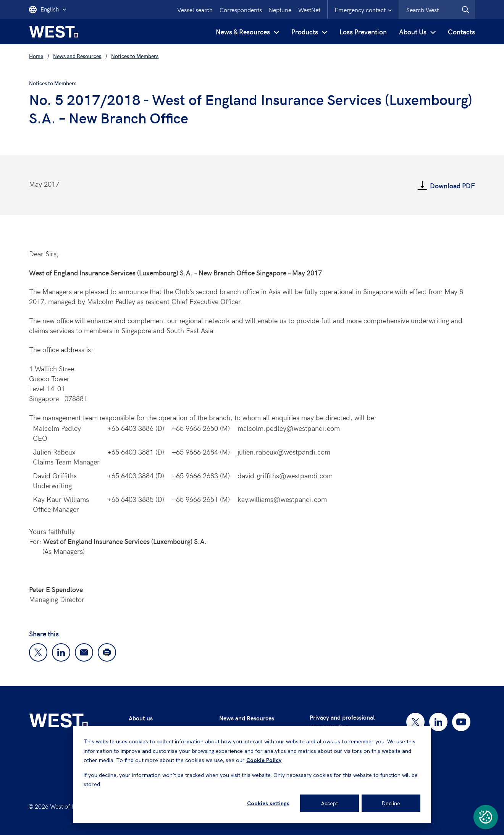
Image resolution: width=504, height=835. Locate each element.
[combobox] (437, 10)
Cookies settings (268, 803)
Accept (330, 803)
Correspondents (241, 10)
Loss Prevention (363, 32)
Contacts (461, 32)
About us (141, 718)
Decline (391, 803)
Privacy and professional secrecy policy (342, 722)
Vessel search (195, 10)
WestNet (309, 10)
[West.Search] (465, 10)
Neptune (280, 10)
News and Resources (247, 718)
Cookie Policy (264, 760)
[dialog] (252, 774)
